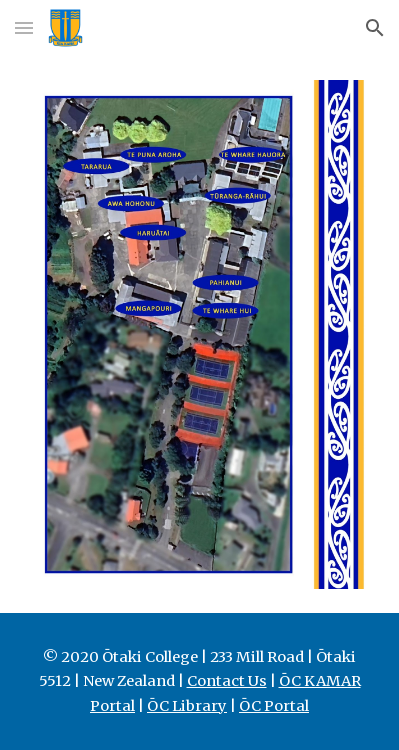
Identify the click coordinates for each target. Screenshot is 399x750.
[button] (24, 27)
